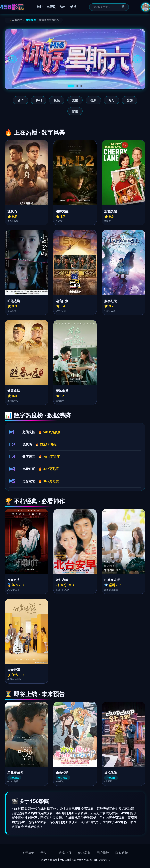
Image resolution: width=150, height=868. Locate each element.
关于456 (28, 853)
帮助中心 (47, 853)
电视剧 (51, 7)
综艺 (63, 7)
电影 (39, 7)
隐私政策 (122, 853)
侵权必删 (84, 853)
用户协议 (103, 853)
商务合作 (65, 853)
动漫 (73, 7)
